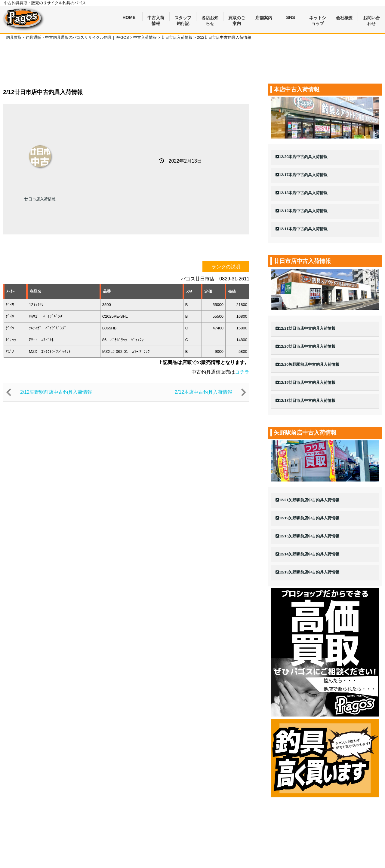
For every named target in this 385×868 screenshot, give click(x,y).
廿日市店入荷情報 (40, 199)
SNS (291, 17)
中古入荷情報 (156, 18)
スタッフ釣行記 (183, 18)
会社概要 (344, 18)
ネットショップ (318, 18)
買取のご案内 (237, 18)
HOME (129, 17)
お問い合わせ (371, 18)
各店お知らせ (210, 18)
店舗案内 (264, 18)
